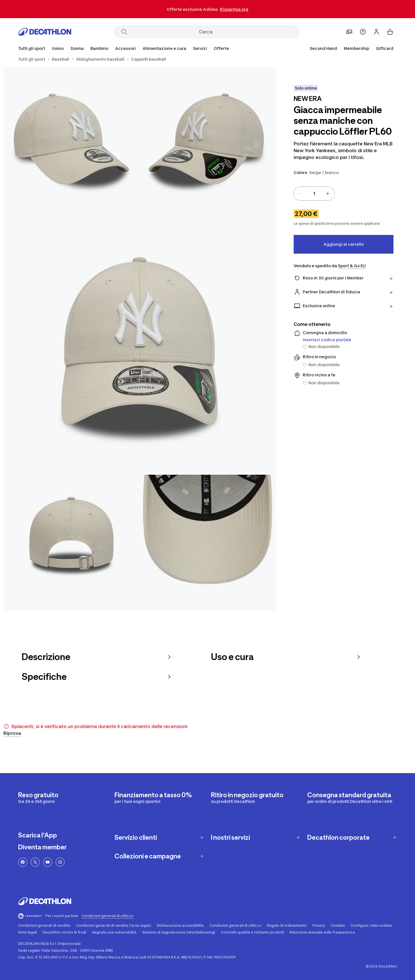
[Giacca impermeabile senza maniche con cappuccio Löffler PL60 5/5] (207, 543)
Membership (356, 48)
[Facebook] (23, 862)
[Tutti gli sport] (32, 48)
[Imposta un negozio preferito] (349, 32)
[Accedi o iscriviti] (376, 32)
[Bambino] (99, 48)
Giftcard (385, 48)
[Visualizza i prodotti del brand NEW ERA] (308, 99)
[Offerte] (221, 48)
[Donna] (77, 48)
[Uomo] (58, 48)
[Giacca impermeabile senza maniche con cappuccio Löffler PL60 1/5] (207, 135)
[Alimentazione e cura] (164, 48)
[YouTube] (48, 862)
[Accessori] (125, 48)
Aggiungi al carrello (344, 244)
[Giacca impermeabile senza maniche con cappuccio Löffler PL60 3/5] (139, 339)
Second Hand (323, 48)
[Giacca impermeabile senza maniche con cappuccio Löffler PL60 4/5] (71, 543)
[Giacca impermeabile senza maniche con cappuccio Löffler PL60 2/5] (71, 135)
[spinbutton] (314, 194)
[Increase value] (328, 194)
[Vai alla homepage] (45, 32)
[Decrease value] (300, 194)
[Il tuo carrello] (390, 32)
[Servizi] (200, 48)
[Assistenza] (363, 32)
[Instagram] (60, 862)
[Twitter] (35, 862)
